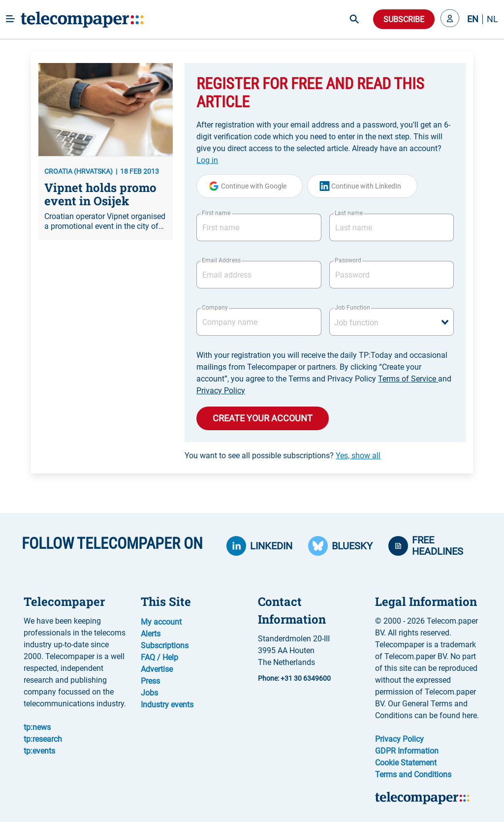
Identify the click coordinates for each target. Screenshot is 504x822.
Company (215, 308)
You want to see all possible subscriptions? (283, 456)
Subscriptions (165, 646)
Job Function (352, 308)
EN (473, 19)
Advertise (157, 669)
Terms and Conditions (413, 775)
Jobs (149, 693)
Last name (349, 213)
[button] (450, 19)
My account (161, 622)
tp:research (43, 739)
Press (150, 681)
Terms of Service (408, 379)
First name (216, 213)
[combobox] (392, 322)
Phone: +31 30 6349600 (294, 678)
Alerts (151, 634)
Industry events (167, 705)
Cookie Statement (406, 763)
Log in (207, 160)
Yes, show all (358, 456)
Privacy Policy (221, 391)
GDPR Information (407, 751)
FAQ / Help (159, 657)
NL (492, 19)
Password (348, 260)
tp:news (37, 727)
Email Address (221, 260)
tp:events (39, 751)
